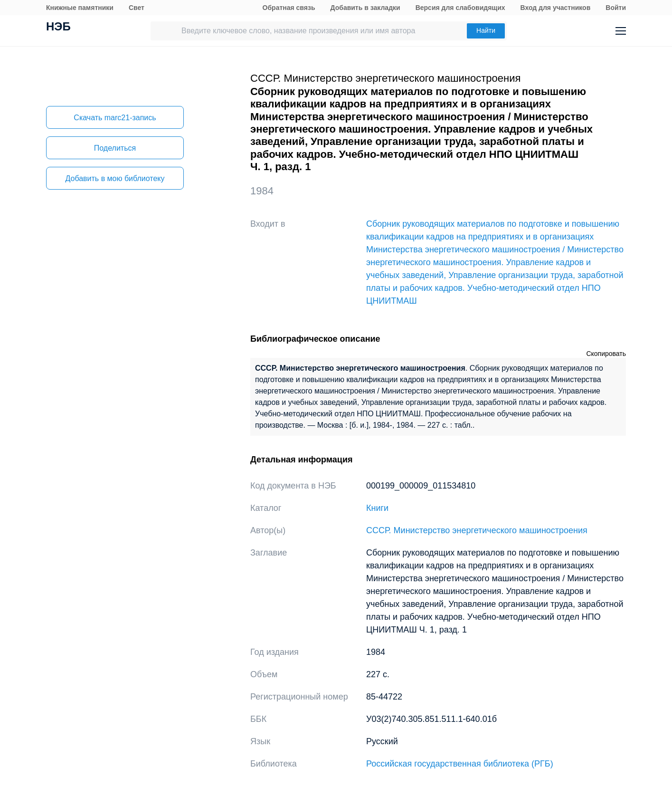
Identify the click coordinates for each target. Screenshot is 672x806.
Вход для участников (556, 8)
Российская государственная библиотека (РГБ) (460, 764)
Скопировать (606, 354)
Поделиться (115, 148)
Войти (616, 8)
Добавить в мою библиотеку (115, 178)
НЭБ (58, 28)
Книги (377, 508)
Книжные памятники (80, 8)
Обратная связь (289, 8)
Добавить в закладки (365, 8)
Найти (486, 30)
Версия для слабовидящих (460, 8)
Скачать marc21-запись (115, 118)
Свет (137, 8)
